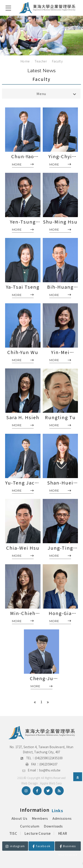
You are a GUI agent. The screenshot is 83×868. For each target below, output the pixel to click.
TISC (13, 833)
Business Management (68, 847)
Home (25, 61)
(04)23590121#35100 (49, 758)
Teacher (41, 61)
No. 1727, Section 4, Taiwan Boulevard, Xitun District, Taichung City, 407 (42, 749)
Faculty (57, 61)
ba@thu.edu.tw (50, 770)
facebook (41, 846)
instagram (15, 846)
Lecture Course (38, 833)
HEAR (63, 833)
